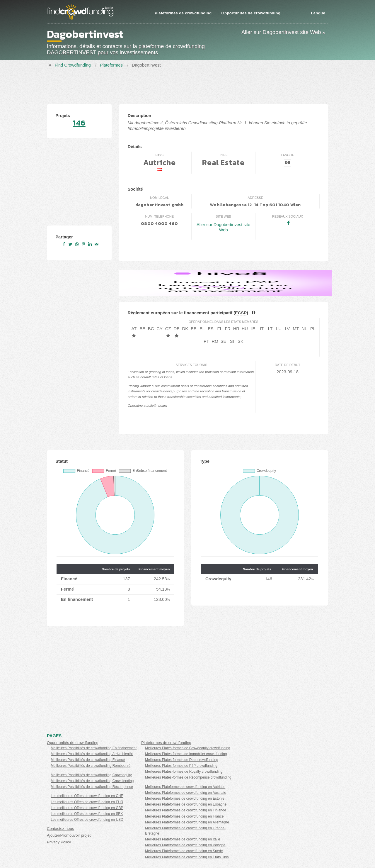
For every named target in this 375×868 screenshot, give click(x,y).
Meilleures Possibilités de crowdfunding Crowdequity (91, 775)
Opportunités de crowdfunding (251, 13)
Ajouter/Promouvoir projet (69, 835)
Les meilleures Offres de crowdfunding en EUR (87, 802)
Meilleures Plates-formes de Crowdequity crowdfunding (187, 748)
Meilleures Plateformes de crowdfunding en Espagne (186, 804)
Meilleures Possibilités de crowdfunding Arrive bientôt (92, 754)
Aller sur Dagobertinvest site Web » (283, 32)
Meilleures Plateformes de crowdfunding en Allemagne (187, 822)
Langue (318, 13)
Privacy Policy (59, 842)
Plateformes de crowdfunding (183, 13)
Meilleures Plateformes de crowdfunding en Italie (183, 839)
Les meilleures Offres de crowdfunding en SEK (87, 814)
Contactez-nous (60, 829)
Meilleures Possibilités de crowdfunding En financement (94, 748)
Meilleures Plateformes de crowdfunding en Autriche (185, 787)
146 (79, 123)
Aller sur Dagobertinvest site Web (223, 227)
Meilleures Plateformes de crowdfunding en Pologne (185, 845)
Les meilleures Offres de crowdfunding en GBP (87, 808)
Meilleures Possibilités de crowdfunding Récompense (92, 787)
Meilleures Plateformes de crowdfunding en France (184, 816)
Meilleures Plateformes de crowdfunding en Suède (184, 851)
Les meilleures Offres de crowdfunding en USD (87, 820)
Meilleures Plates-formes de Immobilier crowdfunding (186, 754)
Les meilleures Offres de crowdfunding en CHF (87, 796)
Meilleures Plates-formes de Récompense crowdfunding (188, 777)
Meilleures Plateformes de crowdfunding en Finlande (186, 810)
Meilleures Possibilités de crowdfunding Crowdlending (92, 781)
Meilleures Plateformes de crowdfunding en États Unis (187, 857)
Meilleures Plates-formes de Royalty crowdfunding (184, 772)
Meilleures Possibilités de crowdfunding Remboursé (91, 766)
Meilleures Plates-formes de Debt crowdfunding (182, 760)
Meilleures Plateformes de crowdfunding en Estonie (185, 799)
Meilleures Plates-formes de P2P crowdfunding (181, 766)
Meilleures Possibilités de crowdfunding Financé (88, 760)
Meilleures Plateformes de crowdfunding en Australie (186, 793)
